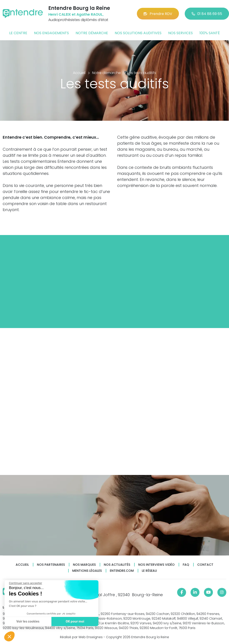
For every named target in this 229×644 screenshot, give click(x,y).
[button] (9, 636)
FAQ (186, 565)
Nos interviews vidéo (156, 565)
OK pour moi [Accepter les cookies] (75, 622)
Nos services (180, 33)
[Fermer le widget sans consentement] (25, 583)
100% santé (210, 33)
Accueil (22, 565)
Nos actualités (117, 565)
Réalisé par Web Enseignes (81, 637)
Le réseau (149, 571)
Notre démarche (92, 33)
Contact (205, 565)
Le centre (18, 33)
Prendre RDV (158, 14)
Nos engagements (51, 33)
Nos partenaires (51, 565)
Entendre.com (122, 571)
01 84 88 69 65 (207, 14)
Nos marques (84, 565)
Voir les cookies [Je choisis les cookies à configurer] (28, 622)
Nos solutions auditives (138, 33)
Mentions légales (87, 571)
